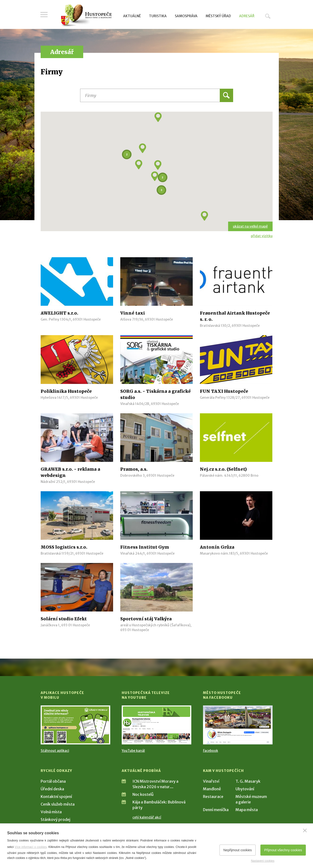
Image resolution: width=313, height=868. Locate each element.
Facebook (211, 751)
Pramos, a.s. (134, 469)
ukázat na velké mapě (250, 226)
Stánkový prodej (55, 819)
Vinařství (211, 781)
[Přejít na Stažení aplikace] (75, 725)
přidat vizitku (262, 236)
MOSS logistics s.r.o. (64, 547)
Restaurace (213, 797)
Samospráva (186, 16)
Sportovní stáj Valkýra (146, 619)
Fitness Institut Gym (145, 547)
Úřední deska (52, 789)
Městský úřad (218, 16)
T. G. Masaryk (248, 781)
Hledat (268, 16)
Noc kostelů (143, 794)
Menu (44, 15)
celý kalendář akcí (147, 817)
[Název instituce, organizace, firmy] (157, 95)
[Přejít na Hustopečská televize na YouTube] (156, 725)
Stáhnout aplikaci (55, 751)
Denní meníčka (216, 810)
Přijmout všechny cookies (283, 850)
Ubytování (245, 789)
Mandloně (212, 789)
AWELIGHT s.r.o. (59, 313)
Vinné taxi (133, 313)
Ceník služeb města (58, 804)
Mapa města (247, 810)
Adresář (247, 16)
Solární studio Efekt (64, 619)
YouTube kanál (133, 751)
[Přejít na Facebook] (238, 725)
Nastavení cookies (263, 861)
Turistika (158, 16)
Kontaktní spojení (56, 797)
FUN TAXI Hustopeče (224, 391)
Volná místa (51, 812)
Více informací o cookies (31, 847)
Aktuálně (132, 16)
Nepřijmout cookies (238, 850)
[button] (139, 164)
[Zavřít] (305, 830)
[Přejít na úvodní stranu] (86, 16)
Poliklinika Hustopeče (66, 391)
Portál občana (53, 781)
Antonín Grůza (217, 547)
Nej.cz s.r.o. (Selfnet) (223, 469)
